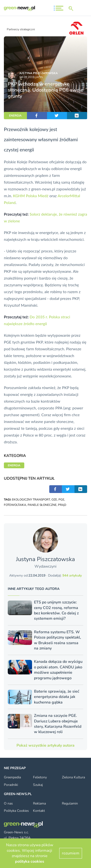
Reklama (39, 803)
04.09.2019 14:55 (31, 77)
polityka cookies (30, 861)
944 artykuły (72, 575)
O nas (8, 803)
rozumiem (71, 853)
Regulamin (70, 803)
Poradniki (11, 785)
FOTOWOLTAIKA (15, 505)
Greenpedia (12, 777)
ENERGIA (15, 116)
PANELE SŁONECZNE (42, 505)
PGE (61, 500)
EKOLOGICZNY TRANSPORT (31, 500)
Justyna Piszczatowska (39, 73)
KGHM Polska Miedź (31, 196)
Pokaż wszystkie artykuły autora (45, 745)
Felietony (40, 777)
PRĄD (62, 505)
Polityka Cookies (16, 811)
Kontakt (39, 811)
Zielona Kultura (73, 777)
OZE (54, 500)
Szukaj (38, 785)
